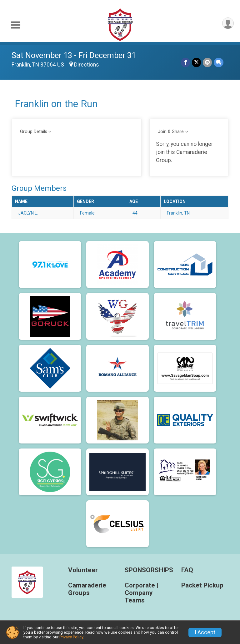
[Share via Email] (207, 62)
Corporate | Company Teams (142, 593)
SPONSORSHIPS (148, 570)
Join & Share (171, 132)
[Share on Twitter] (196, 62)
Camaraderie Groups (87, 589)
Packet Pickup (202, 585)
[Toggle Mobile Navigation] (16, 25)
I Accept (205, 632)
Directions (87, 65)
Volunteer (83, 570)
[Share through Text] (219, 62)
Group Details (34, 132)
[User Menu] (228, 23)
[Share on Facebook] (185, 62)
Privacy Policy (71, 637)
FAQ (187, 570)
